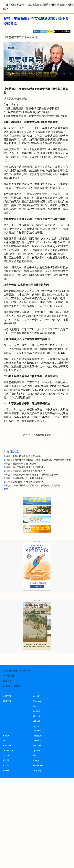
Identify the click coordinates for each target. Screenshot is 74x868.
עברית (6, 736)
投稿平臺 (7, 681)
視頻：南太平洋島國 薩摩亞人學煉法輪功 (26, 467)
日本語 (6, 760)
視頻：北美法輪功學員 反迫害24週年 (24, 456)
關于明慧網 (8, 676)
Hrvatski (7, 746)
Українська (38, 765)
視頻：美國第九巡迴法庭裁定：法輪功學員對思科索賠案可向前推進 (39, 460)
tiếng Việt (37, 770)
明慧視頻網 (58, 5)
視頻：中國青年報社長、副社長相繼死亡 (26, 478)
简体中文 (7, 701)
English (36, 716)
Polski (6, 770)
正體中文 (7, 696)
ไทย (35, 756)
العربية (36, 696)
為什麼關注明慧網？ (13, 686)
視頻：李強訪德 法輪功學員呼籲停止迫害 (26, 471)
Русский (37, 741)
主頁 (5, 5)
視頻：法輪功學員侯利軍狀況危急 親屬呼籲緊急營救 (32, 475)
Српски (36, 751)
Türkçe (36, 760)
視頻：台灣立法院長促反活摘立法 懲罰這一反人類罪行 (33, 486)
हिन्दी (5, 741)
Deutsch (37, 711)
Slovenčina (38, 746)
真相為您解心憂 (38, 5)
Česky (36, 706)
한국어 (6, 765)
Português (38, 736)
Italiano (7, 756)
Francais (37, 731)
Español (37, 721)
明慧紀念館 (18, 5)
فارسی (36, 726)
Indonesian (8, 751)
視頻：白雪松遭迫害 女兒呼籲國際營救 (25, 482)
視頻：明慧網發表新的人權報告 (21, 464)
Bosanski (37, 701)
